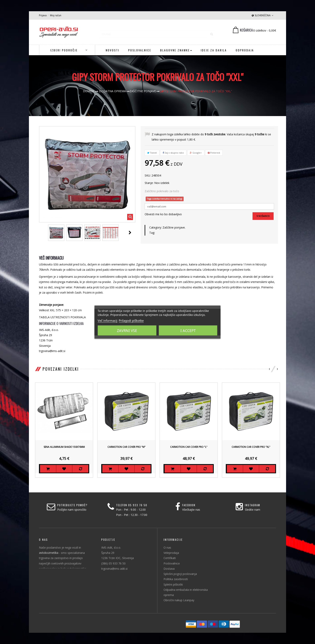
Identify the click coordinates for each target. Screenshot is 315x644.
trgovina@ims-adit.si (114, 569)
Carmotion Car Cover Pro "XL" (251, 447)
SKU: (148, 175)
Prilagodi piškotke (131, 320)
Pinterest (214, 153)
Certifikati (170, 558)
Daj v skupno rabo (173, 153)
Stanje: (149, 183)
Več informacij (107, 320)
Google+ (196, 153)
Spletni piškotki (173, 584)
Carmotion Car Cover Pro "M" (126, 447)
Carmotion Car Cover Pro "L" (189, 447)
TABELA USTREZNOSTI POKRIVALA (62, 317)
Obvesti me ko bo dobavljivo (163, 214)
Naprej (130, 233)
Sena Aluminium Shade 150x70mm (64, 447)
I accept (188, 330)
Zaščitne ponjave (174, 227)
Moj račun (56, 15)
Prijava (43, 15)
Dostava (169, 569)
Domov (88, 91)
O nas (167, 548)
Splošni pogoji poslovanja (180, 574)
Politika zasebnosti (176, 579)
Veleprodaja (171, 553)
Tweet (152, 153)
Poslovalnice (172, 563)
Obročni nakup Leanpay (179, 600)
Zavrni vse (127, 330)
